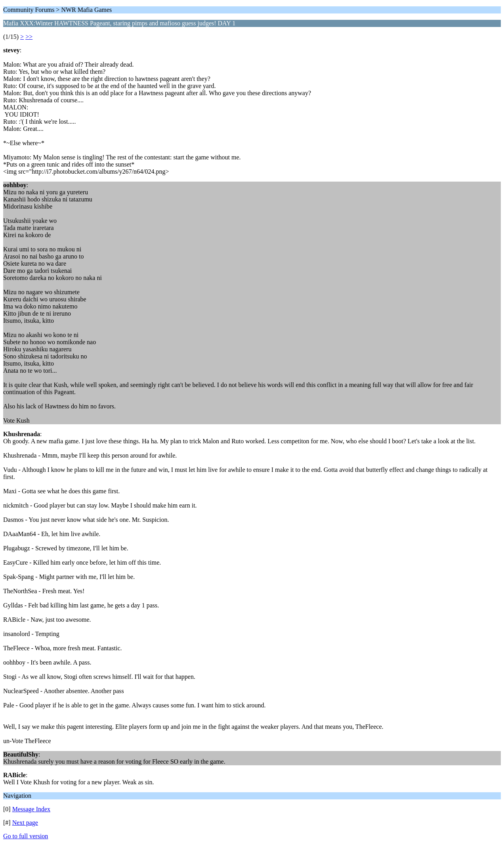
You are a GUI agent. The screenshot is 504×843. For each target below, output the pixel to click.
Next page (25, 823)
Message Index (31, 809)
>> (29, 37)
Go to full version (26, 836)
